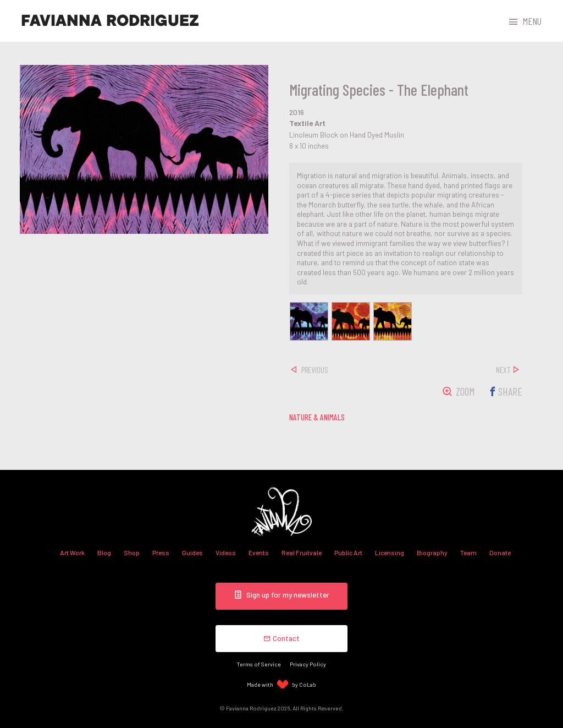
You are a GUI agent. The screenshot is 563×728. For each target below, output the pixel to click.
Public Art (348, 552)
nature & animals (317, 417)
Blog (104, 552)
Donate (500, 552)
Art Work (72, 552)
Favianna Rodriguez (110, 21)
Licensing (390, 552)
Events (259, 552)
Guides (192, 552)
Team (468, 552)
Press (161, 552)
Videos (226, 552)
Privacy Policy (308, 664)
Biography (432, 552)
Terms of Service (259, 664)
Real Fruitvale (302, 552)
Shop (132, 552)
